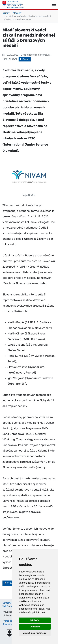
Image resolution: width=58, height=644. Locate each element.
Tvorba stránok (10, 621)
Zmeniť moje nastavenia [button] (35, 633)
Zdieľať (25, 59)
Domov (6, 13)
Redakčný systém (11, 624)
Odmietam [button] (35, 627)
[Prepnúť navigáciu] (54, 5)
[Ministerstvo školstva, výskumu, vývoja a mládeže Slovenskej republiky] (13, 5)
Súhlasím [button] (35, 620)
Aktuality (17, 13)
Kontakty (7, 603)
